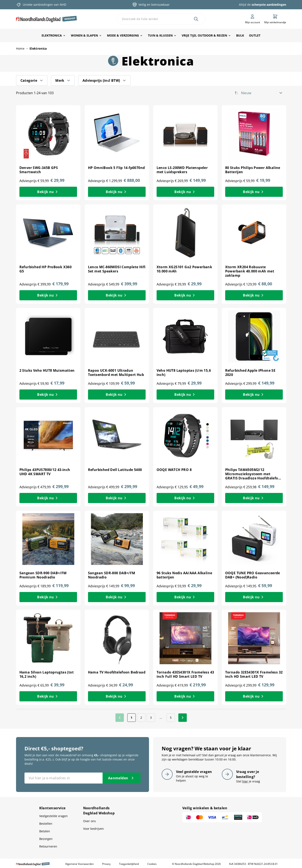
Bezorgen (46, 839)
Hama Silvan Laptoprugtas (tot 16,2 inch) (47, 674)
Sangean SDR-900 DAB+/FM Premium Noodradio (43, 575)
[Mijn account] (253, 19)
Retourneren (48, 846)
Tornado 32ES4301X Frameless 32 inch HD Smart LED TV (254, 674)
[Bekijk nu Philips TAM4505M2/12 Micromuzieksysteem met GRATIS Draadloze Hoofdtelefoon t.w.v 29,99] (254, 498)
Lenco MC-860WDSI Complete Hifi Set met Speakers (117, 269)
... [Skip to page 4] (161, 718)
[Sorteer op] (263, 93)
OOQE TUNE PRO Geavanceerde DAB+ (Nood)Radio (253, 575)
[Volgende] (183, 718)
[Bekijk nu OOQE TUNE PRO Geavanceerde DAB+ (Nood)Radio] (254, 597)
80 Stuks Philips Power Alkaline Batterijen (253, 170)
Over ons (89, 821)
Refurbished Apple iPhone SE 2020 (250, 373)
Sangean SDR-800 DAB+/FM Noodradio (112, 575)
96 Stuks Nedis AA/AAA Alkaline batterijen (184, 575)
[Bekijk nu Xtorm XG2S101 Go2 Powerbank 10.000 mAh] (185, 295)
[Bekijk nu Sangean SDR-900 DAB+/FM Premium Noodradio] (48, 597)
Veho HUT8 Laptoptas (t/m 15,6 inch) (184, 373)
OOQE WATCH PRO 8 (174, 470)
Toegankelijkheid (129, 864)
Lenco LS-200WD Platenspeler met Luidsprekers (182, 170)
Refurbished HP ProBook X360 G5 (46, 269)
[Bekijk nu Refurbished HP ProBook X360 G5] (48, 295)
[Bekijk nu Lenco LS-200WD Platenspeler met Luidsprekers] (185, 192)
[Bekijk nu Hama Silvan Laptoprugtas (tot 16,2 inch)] (48, 696)
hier (245, 781)
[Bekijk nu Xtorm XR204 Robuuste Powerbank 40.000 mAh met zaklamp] (254, 295)
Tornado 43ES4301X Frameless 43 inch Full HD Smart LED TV (185, 674)
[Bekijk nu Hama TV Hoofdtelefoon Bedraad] (117, 696)
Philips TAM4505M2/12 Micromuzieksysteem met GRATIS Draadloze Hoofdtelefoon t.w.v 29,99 (254, 476)
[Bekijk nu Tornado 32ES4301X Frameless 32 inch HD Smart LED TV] (254, 696)
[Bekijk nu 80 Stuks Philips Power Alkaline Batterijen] (254, 192)
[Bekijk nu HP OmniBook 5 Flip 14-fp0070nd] (117, 192)
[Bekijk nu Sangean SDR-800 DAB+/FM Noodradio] (117, 597)
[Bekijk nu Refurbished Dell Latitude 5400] (117, 498)
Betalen (45, 831)
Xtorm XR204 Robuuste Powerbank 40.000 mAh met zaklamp (250, 271)
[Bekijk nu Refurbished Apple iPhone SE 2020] (254, 395)
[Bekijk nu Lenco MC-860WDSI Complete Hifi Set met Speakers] (117, 295)
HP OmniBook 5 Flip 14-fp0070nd (116, 168)
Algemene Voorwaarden (79, 864)
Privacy (106, 864)
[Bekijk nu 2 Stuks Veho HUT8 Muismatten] (48, 395)
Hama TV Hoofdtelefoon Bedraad (117, 672)
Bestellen (46, 824)
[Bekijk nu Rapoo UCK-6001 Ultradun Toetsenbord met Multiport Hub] (117, 395)
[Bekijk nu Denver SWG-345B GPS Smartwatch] (48, 192)
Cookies (152, 864)
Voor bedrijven (93, 829)
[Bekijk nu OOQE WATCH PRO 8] (185, 498)
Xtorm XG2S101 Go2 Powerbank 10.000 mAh (184, 269)
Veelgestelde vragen (53, 816)
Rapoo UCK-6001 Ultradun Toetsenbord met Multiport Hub (116, 373)
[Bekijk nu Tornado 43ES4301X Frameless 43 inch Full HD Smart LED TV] (185, 696)
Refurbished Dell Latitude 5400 (115, 470)
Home (20, 48)
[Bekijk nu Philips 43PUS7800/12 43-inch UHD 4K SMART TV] (48, 498)
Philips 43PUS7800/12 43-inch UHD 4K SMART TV (45, 472)
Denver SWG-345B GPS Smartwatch (39, 170)
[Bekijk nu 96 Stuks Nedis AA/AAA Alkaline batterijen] (185, 597)
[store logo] (47, 19)
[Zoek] (196, 19)
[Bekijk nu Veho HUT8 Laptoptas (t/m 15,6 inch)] (185, 395)
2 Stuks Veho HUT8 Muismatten (47, 370)
